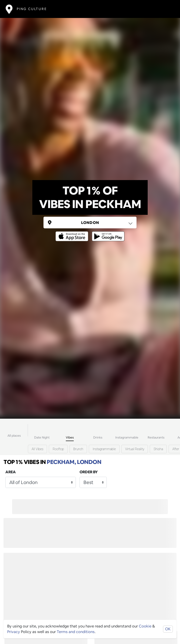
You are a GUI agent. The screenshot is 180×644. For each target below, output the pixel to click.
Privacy (14, 632)
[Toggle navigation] (168, 9)
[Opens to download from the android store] (107, 233)
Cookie (145, 626)
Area (11, 472)
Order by (89, 472)
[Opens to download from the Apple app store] (73, 233)
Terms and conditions (76, 632)
